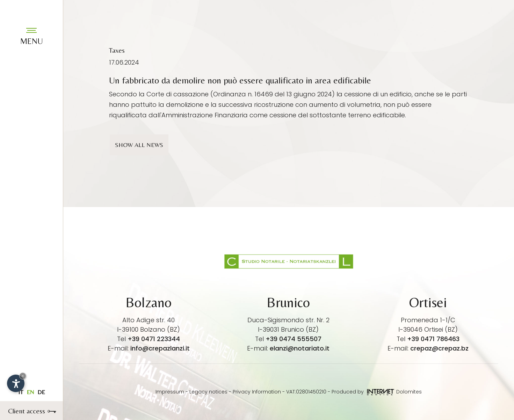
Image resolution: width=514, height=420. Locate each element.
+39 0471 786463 (433, 339)
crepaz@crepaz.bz (439, 348)
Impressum (170, 392)
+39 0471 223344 (154, 339)
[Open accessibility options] (16, 383)
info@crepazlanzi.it (160, 348)
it (21, 392)
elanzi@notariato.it (300, 348)
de (41, 392)
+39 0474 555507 (294, 339)
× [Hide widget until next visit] (23, 376)
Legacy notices (208, 392)
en (30, 392)
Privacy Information (257, 392)
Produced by (363, 392)
